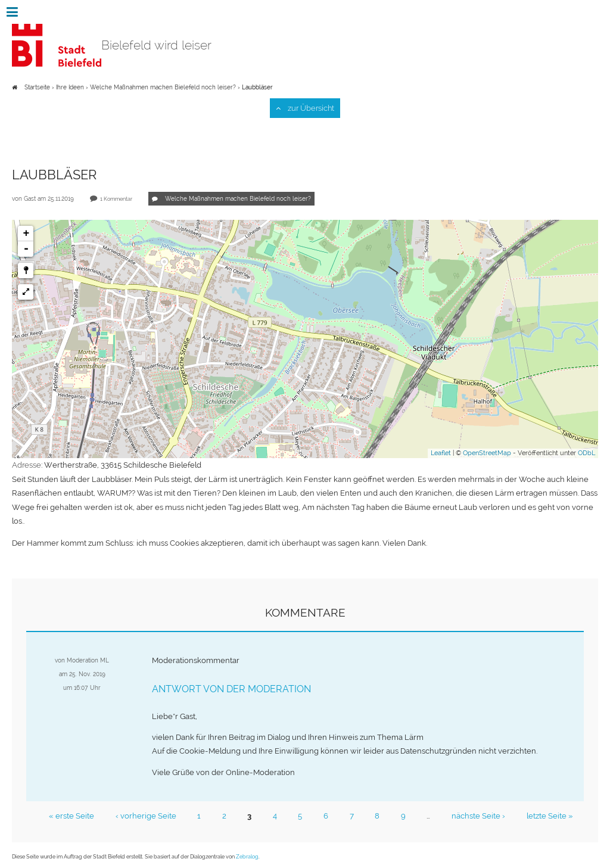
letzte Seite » (547, 813)
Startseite (37, 87)
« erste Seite (74, 813)
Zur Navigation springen (0, 12)
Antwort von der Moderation (231, 687)
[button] (26, 270)
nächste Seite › (476, 813)
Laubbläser (257, 87)
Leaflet (441, 453)
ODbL (586, 453)
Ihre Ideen (70, 87)
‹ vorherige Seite (148, 813)
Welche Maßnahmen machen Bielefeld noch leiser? (164, 87)
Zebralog (247, 854)
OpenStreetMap (487, 453)
